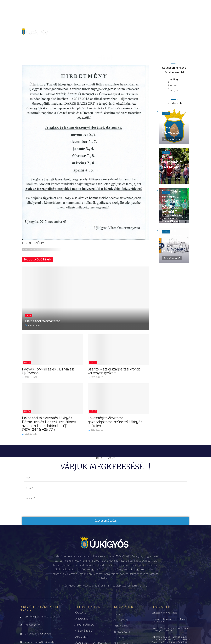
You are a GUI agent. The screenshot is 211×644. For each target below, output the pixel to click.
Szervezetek (121, 638)
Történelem (121, 626)
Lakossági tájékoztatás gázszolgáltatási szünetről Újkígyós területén (115, 422)
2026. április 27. (30, 377)
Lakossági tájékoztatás (43, 321)
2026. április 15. (96, 430)
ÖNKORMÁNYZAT (84, 625)
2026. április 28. (33, 326)
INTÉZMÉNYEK (83, 631)
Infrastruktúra (122, 632)
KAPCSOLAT (81, 637)
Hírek (29, 316)
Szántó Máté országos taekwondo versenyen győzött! (114, 371)
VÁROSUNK (81, 619)
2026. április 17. (30, 434)
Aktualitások (121, 620)
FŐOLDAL (80, 613)
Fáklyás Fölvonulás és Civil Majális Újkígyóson (48, 371)
